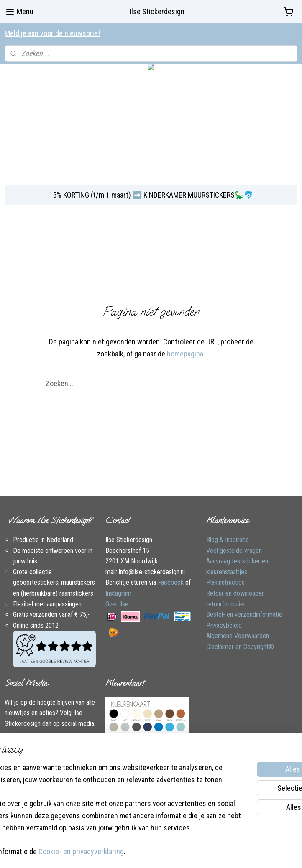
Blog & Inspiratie (228, 540)
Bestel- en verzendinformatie (244, 615)
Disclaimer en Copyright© (240, 647)
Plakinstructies (225, 582)
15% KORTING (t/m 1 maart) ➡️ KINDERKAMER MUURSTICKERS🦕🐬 (151, 195)
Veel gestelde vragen (234, 551)
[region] (96, 785)
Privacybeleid (224, 625)
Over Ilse (117, 604)
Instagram (118, 593)
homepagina (185, 353)
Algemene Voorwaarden (238, 636)
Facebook (171, 582)
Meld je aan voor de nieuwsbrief (52, 33)
